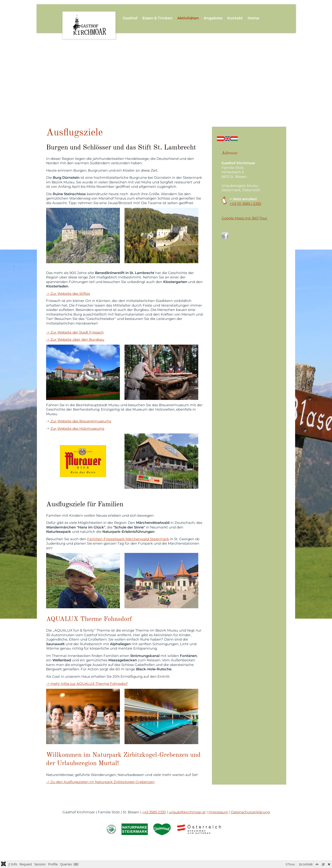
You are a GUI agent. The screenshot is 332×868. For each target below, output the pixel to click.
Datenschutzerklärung (250, 812)
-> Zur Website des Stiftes (68, 294)
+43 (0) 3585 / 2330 (245, 204)
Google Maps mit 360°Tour (244, 218)
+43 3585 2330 (154, 812)
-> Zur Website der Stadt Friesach (75, 332)
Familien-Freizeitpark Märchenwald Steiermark (128, 539)
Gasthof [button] (130, 18)
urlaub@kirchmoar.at (187, 812)
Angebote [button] (213, 18)
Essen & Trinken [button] (157, 18)
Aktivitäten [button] (188, 18)
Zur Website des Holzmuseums (77, 428)
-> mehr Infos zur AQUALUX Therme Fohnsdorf (87, 684)
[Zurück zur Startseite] (89, 18)
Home (253, 18)
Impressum (218, 812)
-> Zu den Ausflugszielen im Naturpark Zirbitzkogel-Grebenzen (100, 782)
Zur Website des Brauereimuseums (80, 421)
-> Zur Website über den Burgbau (75, 339)
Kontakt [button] (235, 18)
